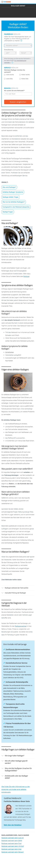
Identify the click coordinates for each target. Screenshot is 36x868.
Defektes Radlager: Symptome (13, 192)
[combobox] (18, 94)
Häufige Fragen (8, 212)
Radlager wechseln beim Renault (12, 852)
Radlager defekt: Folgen (11, 197)
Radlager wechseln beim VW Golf (13, 846)
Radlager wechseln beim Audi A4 (13, 838)
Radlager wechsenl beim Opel (11, 849)
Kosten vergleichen (18, 102)
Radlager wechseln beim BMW (12, 841)
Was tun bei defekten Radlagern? (14, 202)
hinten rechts (25, 75)
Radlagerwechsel (21, 626)
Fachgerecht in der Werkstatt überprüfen (16, 207)
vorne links (8, 79)
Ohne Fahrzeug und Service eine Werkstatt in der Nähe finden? (17, 61)
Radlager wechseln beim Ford (11, 843)
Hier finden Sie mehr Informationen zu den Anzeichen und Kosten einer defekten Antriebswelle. (16, 789)
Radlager (26, 276)
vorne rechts (9, 75)
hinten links (24, 79)
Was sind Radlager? (9, 187)
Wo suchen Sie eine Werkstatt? (14, 91)
